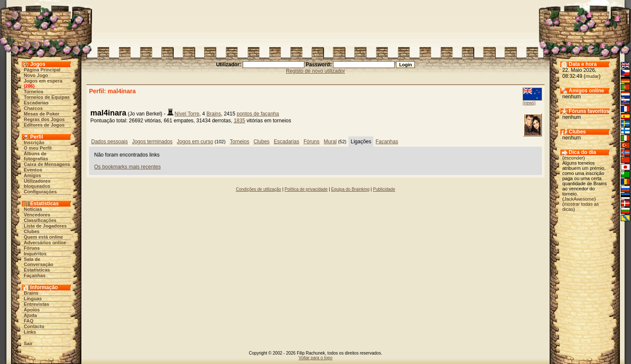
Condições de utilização (259, 189)
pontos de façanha (258, 114)
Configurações (40, 192)
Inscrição (34, 142)
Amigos (33, 175)
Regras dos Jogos (44, 119)
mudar (592, 76)
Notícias (33, 209)
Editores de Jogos (44, 125)
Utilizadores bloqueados (37, 183)
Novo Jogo (36, 75)
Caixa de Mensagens (47, 164)
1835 (240, 121)
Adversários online (45, 243)
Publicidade (384, 189)
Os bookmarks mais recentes (127, 167)
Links (30, 332)
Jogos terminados (152, 142)
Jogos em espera (43, 81)
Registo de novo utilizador (315, 71)
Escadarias (36, 103)
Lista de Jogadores (45, 226)
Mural (330, 142)
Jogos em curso (195, 142)
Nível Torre (187, 114)
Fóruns (32, 248)
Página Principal (42, 70)
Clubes (32, 231)
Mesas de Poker (42, 114)
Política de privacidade (306, 189)
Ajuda (31, 315)
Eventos (33, 170)
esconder (573, 158)
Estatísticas (37, 270)
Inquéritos (35, 254)
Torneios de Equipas (47, 97)
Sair (28, 343)
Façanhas (35, 275)
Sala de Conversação (39, 262)
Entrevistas (37, 304)
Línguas (33, 299)
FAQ (29, 321)
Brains (31, 293)
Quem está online (44, 237)
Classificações (40, 220)
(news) (529, 103)
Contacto (34, 326)
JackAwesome (579, 199)
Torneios (34, 92)
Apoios (32, 310)
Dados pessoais (109, 142)
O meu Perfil (38, 148)
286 (29, 86)
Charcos (33, 108)
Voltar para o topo (316, 358)
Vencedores (37, 215)
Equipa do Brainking (351, 189)
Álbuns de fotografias (36, 156)
